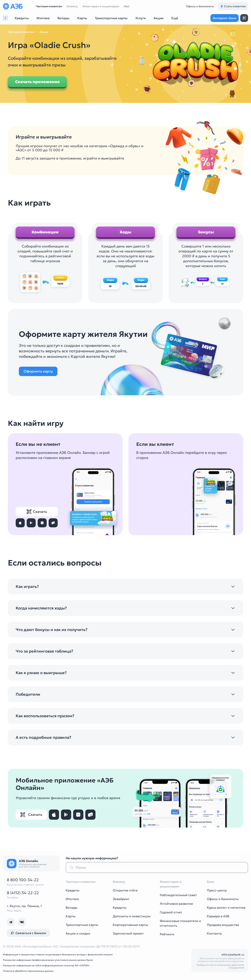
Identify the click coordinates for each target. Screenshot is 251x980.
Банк (211, 882)
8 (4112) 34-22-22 (23, 893)
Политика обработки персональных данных (28, 971)
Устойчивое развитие (176, 904)
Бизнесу (72, 6)
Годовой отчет (171, 912)
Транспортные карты (82, 925)
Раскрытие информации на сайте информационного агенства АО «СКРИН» (46, 965)
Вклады (72, 907)
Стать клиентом (233, 6)
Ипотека (72, 899)
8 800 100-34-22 (23, 880)
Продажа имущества (223, 925)
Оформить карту (38, 371)
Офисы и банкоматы (200, 6)
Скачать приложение (37, 82)
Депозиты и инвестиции (132, 916)
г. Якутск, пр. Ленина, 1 (24, 906)
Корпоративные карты (130, 925)
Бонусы (206, 232)
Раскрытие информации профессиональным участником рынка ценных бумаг (48, 960)
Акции (44, 32)
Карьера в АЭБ (218, 916)
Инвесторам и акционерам (101, 6)
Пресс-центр (217, 890)
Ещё (127, 6)
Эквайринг (121, 899)
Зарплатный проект (128, 933)
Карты (71, 916)
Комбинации (45, 232)
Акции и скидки (78, 933)
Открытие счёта (125, 890)
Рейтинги (167, 934)
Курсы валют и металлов (226, 907)
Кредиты (73, 890)
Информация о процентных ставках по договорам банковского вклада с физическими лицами (58, 954)
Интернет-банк (225, 18)
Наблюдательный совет (178, 895)
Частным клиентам (49, 6)
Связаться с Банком (28, 933)
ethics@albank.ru (233, 955)
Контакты (214, 933)
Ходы (125, 232)
